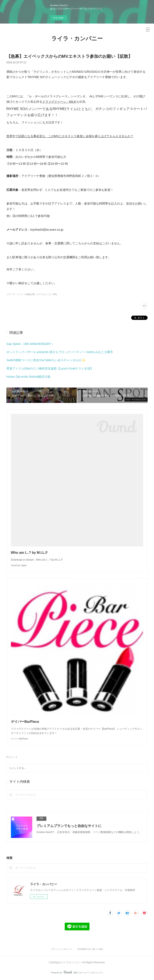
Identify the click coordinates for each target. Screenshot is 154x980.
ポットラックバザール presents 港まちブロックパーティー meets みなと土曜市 (60, 352)
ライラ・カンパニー (77, 39)
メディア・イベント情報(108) (21, 294)
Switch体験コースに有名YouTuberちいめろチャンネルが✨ (46, 360)
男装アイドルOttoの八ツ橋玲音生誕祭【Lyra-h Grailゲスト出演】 (50, 368)
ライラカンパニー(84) (47, 294)
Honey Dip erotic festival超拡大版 (29, 377)
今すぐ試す (59, 18)
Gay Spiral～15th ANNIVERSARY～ (30, 344)
